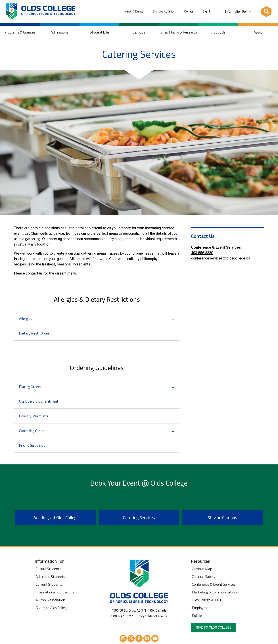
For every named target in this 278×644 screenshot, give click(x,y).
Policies (198, 615)
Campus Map (202, 569)
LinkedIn (147, 639)
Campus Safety (204, 577)
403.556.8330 (202, 253)
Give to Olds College (214, 627)
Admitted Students (50, 577)
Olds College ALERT (207, 600)
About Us (218, 32)
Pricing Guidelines (32, 445)
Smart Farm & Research (179, 32)
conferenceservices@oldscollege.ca (221, 258)
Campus (139, 32)
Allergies (26, 318)
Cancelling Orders (32, 431)
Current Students (49, 584)
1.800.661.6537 (122, 616)
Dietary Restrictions (34, 333)
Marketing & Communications (215, 592)
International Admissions (55, 592)
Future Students (48, 569)
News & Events (134, 12)
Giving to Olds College (52, 608)
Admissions (59, 32)
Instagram (123, 639)
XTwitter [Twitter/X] (131, 639)
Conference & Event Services (214, 584)
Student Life (99, 32)
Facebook (139, 639)
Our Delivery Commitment (39, 401)
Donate (189, 12)
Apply (258, 32)
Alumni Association (50, 600)
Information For (238, 12)
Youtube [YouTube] (155, 639)
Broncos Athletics (164, 12)
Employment (202, 608)
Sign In (207, 12)
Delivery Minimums (33, 416)
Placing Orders (30, 387)
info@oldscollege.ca (153, 616)
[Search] (266, 12)
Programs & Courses (20, 32)
